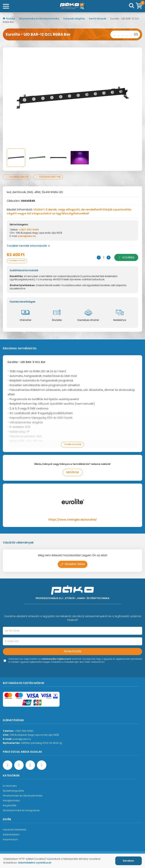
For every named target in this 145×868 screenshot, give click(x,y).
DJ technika (10, 786)
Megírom (73, 472)
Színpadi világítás (74, 19)
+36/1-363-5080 (29, 230)
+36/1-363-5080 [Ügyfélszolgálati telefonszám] (24, 731)
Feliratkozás (73, 651)
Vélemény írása (73, 564)
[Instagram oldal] (30, 765)
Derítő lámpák (98, 19)
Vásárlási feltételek (14, 830)
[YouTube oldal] (19, 765)
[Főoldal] (72, 6)
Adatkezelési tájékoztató (56, 659)
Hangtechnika (11, 801)
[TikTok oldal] (42, 765)
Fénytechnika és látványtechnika (39, 19)
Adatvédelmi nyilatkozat (35, 863)
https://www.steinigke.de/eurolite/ (73, 520)
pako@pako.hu (27, 236)
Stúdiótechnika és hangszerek (21, 810)
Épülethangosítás (13, 791)
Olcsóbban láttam (17, 261)
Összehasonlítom (48, 177)
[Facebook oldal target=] (8, 765)
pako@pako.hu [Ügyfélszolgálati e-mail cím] (22, 739)
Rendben (129, 861)
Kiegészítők (10, 805)
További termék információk (28, 246)
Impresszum (10, 839)
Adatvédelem (11, 834)
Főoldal (9, 19)
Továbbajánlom (17, 177)
